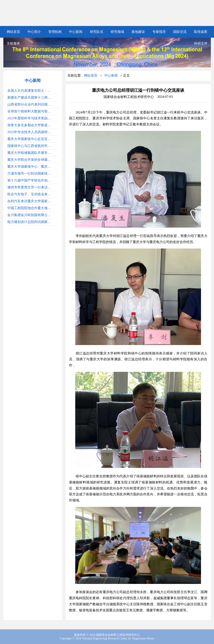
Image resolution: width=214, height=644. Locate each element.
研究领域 (117, 32)
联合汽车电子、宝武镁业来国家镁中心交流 (31, 194)
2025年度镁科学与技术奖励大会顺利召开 (31, 118)
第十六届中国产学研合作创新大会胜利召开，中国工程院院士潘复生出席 (31, 180)
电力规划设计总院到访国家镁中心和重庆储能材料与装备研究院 (31, 222)
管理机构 (55, 32)
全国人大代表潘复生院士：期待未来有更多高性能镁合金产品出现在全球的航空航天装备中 (31, 91)
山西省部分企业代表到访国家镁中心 (31, 104)
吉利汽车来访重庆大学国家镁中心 (31, 201)
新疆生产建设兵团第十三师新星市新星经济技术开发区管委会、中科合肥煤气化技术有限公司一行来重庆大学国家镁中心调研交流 (31, 97)
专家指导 (159, 32)
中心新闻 (76, 32)
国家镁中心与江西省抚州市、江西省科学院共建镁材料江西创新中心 (31, 146)
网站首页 (13, 32)
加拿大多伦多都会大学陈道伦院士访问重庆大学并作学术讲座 (31, 125)
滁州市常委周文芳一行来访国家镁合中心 (31, 187)
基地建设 (138, 32)
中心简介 (34, 32)
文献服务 (13, 43)
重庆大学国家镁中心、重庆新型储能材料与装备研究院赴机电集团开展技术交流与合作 (31, 167)
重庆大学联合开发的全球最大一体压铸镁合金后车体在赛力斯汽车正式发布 (31, 160)
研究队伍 (97, 32)
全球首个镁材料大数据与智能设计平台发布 (31, 111)
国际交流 (180, 32)
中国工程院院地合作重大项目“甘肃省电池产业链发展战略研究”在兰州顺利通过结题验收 (31, 208)
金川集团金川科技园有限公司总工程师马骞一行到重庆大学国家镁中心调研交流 (31, 215)
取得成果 (201, 32)
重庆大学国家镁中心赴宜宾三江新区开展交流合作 (31, 139)
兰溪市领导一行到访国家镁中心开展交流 (31, 173)
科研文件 (201, 43)
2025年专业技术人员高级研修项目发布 (31, 132)
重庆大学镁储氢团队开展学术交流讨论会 (31, 153)
